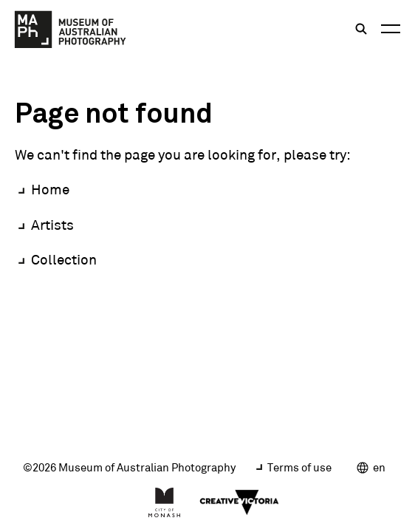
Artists (52, 225)
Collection (64, 259)
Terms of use (299, 467)
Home (50, 189)
